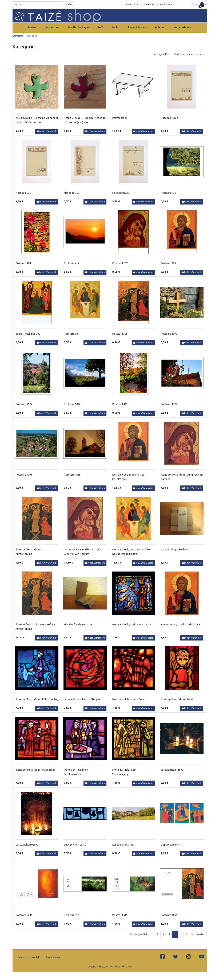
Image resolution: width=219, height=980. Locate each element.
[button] (198, 5)
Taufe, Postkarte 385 (28, 334)
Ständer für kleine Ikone (78, 624)
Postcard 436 (168, 193)
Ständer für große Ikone (175, 549)
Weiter (201, 934)
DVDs (101, 27)
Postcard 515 (120, 915)
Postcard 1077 (24, 404)
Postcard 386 (168, 263)
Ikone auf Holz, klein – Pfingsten (83, 699)
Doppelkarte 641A (171, 845)
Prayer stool (120, 118)
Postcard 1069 (72, 475)
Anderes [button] (159, 27)
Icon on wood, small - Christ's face (181, 624)
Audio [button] (115, 27)
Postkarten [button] (52, 27)
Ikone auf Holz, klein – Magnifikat (35, 770)
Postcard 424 (23, 263)
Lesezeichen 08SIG (27, 845)
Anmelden (149, 5)
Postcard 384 (71, 334)
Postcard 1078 (169, 334)
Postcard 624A (24, 915)
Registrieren (167, 5)
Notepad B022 (121, 193)
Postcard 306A (169, 915)
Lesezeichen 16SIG (172, 770)
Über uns (22, 957)
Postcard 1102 (169, 404)
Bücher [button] (32, 27)
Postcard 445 (120, 404)
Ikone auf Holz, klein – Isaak (177, 699)
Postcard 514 (71, 915)
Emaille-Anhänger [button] (78, 27)
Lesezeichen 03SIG (75, 845)
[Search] (38, 5)
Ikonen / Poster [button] (136, 27)
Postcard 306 (120, 334)
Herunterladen (182, 27)
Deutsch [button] (131, 5)
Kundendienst (53, 957)
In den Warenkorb (47, 131)
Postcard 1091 (24, 475)
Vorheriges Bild (138, 934)
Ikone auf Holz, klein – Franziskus (132, 624)
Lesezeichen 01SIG (123, 845)
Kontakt (36, 957)
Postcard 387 (120, 263)
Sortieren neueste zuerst (188, 54)
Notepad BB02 (169, 118)
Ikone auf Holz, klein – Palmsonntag (37, 699)
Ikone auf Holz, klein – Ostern (130, 699)
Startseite (18, 36)
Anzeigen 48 (161, 54)
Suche (69, 5)
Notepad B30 (23, 193)
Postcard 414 (71, 263)
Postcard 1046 (72, 404)
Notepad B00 (72, 193)
